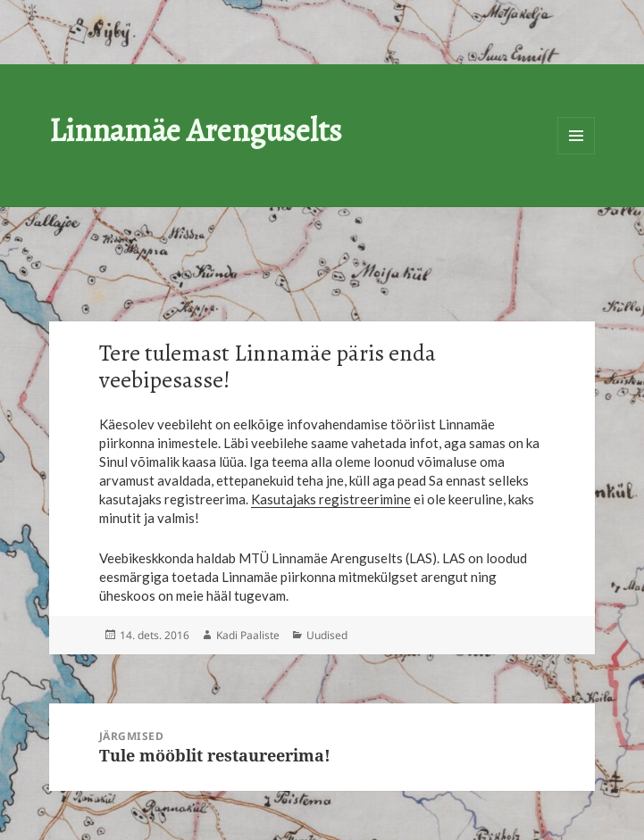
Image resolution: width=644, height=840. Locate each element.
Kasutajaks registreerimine (331, 499)
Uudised (327, 635)
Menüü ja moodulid (576, 136)
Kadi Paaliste (248, 635)
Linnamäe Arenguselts (196, 130)
